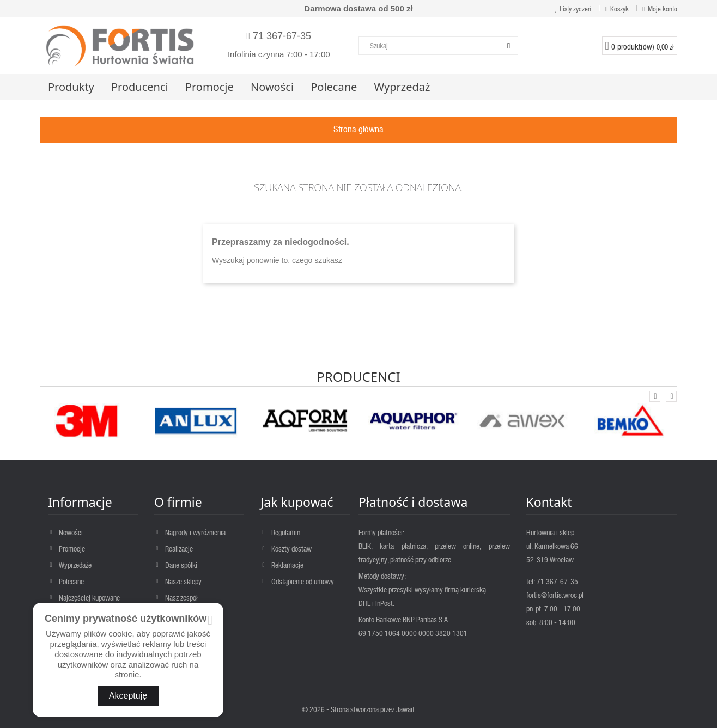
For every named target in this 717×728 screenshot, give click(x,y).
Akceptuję (128, 696)
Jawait (405, 709)
